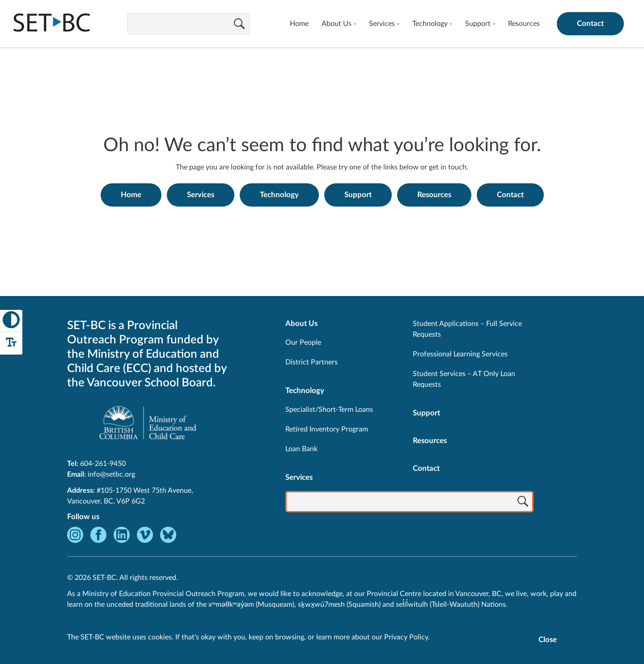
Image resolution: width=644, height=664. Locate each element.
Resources (524, 24)
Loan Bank (301, 449)
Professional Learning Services (460, 354)
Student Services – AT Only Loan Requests (464, 379)
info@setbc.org (111, 474)
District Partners (311, 362)
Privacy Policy (406, 637)
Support (478, 24)
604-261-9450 (103, 464)
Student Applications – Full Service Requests (467, 329)
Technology (430, 24)
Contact (590, 23)
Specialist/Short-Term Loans (329, 410)
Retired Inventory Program (327, 429)
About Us (337, 24)
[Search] (239, 25)
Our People (303, 343)
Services (382, 24)
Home (299, 24)
